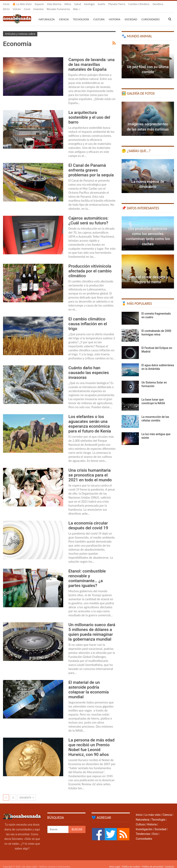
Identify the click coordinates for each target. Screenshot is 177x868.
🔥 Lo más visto (22, 4)
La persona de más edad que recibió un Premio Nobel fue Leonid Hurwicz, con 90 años (91, 742)
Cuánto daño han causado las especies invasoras (89, 368)
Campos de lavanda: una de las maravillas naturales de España (92, 60)
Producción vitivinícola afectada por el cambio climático (90, 266)
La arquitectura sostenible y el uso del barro (89, 112)
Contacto (170, 862)
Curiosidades (144, 834)
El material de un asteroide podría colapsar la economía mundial (89, 685)
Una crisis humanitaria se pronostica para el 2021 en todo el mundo (90, 470)
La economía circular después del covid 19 (88, 521)
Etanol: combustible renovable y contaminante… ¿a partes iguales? (87, 574)
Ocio (155, 829)
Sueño (101, 4)
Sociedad (131, 14)
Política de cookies (131, 862)
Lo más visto (153, 810)
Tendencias (143, 829)
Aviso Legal (115, 862)
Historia (114, 14)
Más (132, 4)
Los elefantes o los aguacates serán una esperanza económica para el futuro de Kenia (90, 419)
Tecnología (81, 14)
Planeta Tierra (117, 4)
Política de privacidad (153, 862)
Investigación (144, 824)
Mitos (68, 4)
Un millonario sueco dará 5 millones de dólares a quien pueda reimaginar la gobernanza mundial (92, 627)
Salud (78, 4)
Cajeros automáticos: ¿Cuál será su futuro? (88, 216)
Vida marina (54, 4)
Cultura (99, 14)
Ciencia (64, 14)
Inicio (6, 4)
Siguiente (27, 793)
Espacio (39, 4)
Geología (89, 4)
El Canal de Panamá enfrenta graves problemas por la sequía (91, 165)
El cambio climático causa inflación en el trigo (88, 319)
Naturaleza (47, 14)
